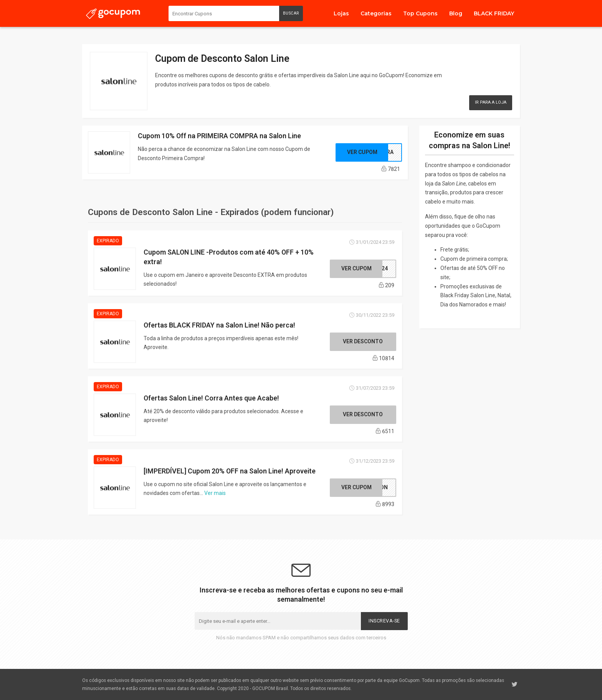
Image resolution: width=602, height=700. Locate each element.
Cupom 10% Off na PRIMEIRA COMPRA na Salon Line (219, 136)
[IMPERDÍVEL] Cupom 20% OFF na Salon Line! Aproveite (230, 471)
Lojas (341, 13)
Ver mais (215, 493)
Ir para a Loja (491, 102)
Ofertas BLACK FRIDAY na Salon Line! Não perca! (219, 325)
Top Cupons (420, 13)
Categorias (376, 13)
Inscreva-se (384, 621)
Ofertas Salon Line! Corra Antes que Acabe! (211, 398)
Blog (456, 13)
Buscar (291, 13)
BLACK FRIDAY (494, 13)
